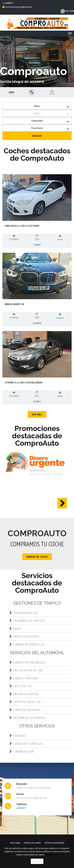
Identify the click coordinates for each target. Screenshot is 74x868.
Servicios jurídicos (29, 744)
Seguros (20, 736)
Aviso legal (15, 843)
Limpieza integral (27, 710)
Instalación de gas (28, 670)
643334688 (67, 11)
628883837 (9, 3)
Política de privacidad (54, 843)
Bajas (18, 629)
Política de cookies (32, 843)
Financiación (24, 752)
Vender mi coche (37, 557)
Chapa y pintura (26, 678)
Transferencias (26, 613)
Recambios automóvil (30, 718)
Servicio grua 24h (27, 702)
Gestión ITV (23, 686)
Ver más (37, 414)
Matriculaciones (27, 636)
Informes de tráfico (29, 621)
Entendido (37, 861)
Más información (51, 855)
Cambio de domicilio (29, 644)
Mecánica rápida (26, 694)
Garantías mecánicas (30, 662)
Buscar (37, 136)
